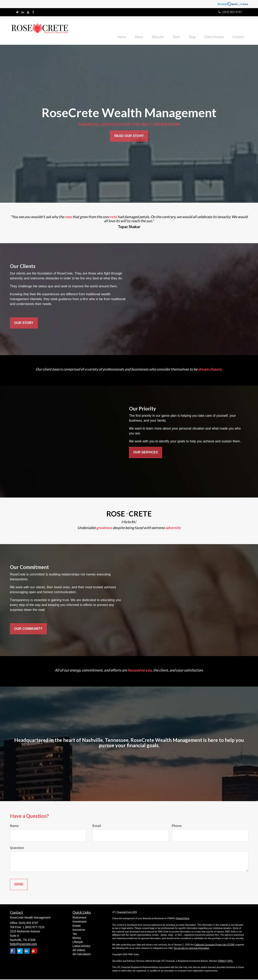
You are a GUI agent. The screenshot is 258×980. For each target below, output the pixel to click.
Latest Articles (81, 946)
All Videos (79, 950)
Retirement (79, 918)
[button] (131, 31)
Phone (177, 826)
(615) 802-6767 (230, 12)
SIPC (230, 961)
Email (97, 826)
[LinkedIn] (23, 12)
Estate (77, 926)
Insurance (79, 930)
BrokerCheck (183, 919)
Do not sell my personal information (191, 949)
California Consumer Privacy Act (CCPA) (214, 945)
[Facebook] (33, 12)
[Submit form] (19, 885)
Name (14, 826)
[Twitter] (17, 12)
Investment (79, 922)
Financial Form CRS (127, 913)
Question (17, 848)
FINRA (222, 961)
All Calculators (82, 955)
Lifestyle (78, 942)
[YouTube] (28, 12)
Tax (75, 934)
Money (77, 938)
